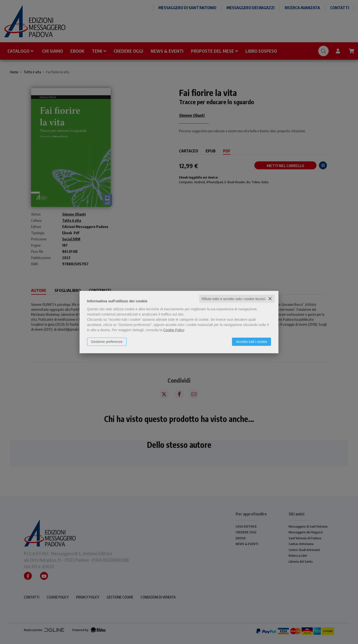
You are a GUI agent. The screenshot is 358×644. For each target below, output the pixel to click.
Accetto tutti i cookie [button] (251, 341)
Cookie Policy (174, 330)
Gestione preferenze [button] (107, 341)
